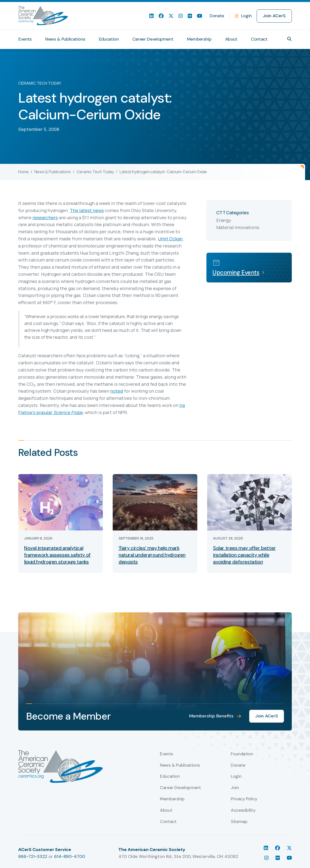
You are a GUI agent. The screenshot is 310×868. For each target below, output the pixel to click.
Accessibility (243, 810)
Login (246, 16)
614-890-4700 (70, 856)
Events (25, 39)
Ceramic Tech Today (95, 172)
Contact (259, 39)
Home (23, 172)
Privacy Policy (244, 799)
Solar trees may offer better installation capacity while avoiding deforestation (244, 555)
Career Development (153, 39)
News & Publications (65, 39)
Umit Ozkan (170, 239)
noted (117, 391)
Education (109, 39)
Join (235, 788)
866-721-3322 (33, 856)
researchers (45, 217)
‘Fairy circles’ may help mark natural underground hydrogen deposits (152, 555)
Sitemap (239, 822)
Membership (199, 39)
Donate (217, 16)
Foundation (242, 754)
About (231, 39)
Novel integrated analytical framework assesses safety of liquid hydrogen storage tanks (57, 555)
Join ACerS (274, 16)
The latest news (87, 210)
